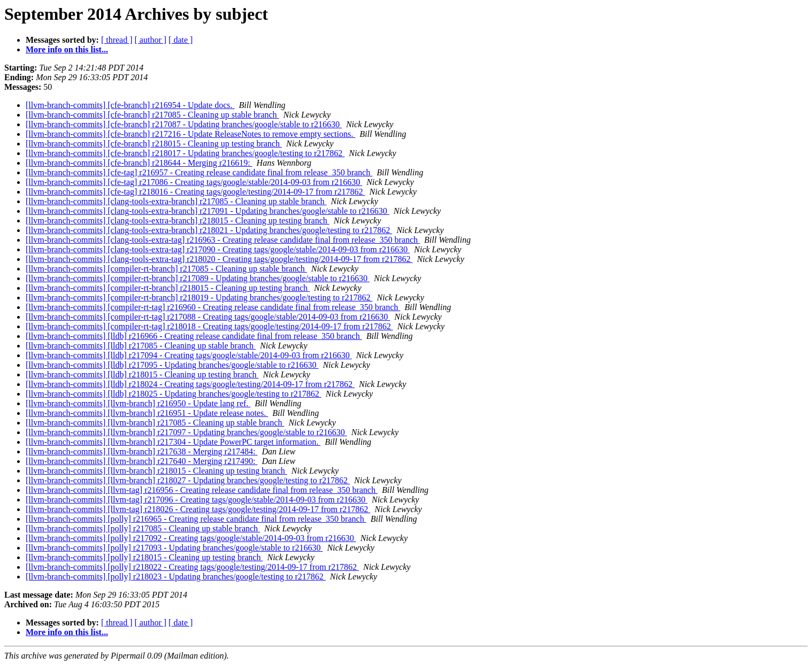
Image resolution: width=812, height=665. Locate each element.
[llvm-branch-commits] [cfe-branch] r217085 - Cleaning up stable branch (152, 115)
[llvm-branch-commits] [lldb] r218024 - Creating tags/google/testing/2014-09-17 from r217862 (190, 384)
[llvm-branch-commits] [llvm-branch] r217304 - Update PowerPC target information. (173, 442)
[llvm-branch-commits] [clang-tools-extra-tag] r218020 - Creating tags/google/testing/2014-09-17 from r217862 (219, 259)
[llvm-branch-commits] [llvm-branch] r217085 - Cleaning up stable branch (155, 423)
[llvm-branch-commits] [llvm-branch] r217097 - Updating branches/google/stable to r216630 (186, 432)
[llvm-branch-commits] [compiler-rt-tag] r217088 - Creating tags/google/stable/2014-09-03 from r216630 (208, 317)
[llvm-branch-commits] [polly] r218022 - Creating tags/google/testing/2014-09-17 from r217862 (192, 567)
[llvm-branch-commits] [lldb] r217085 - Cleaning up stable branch (141, 346)
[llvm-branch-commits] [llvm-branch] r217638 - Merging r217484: (141, 451)
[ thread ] (117, 40)
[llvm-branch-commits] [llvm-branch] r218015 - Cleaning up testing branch (156, 471)
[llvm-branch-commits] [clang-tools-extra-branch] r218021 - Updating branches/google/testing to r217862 (209, 230)
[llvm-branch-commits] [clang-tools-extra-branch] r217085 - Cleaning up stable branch (176, 201)
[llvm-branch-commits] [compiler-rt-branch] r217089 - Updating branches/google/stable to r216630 (198, 278)
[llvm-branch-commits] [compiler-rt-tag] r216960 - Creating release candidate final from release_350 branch (213, 307)
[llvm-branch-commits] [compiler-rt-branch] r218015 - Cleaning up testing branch (168, 288)
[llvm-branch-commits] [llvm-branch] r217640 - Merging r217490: (141, 461)
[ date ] (181, 40)
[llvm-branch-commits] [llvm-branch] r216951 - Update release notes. (147, 413)
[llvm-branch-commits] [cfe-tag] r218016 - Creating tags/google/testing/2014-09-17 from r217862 (196, 192)
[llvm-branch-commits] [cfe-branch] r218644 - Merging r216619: (139, 163)
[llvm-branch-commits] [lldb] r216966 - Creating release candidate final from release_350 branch (194, 336)
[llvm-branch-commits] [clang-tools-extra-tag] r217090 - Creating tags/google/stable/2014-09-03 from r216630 (218, 249)
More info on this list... (67, 49)
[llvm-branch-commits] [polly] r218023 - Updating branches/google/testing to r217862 (176, 577)
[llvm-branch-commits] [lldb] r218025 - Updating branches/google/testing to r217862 (174, 394)
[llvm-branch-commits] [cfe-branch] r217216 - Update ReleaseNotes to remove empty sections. (190, 134)
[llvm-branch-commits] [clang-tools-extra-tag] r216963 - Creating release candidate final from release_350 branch (223, 240)
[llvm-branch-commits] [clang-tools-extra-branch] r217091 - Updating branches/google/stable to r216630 (208, 211)
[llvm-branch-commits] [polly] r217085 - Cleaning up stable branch (143, 528)
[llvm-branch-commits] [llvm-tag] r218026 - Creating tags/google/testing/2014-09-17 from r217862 (198, 509)
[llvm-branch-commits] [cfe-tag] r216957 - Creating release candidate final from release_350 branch (199, 172)
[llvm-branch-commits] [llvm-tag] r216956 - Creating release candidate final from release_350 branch (202, 490)
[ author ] (151, 40)
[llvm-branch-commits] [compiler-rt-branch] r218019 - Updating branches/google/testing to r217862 (199, 297)
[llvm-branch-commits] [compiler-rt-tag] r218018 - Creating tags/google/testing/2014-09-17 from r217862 (209, 326)
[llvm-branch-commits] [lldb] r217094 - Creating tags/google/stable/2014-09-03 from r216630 (189, 355)
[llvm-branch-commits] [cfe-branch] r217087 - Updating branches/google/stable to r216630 (184, 124)
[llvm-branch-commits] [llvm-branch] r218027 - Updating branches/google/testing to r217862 (188, 480)
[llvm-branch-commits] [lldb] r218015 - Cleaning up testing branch (142, 374)
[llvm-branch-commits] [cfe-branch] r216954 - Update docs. (130, 105)
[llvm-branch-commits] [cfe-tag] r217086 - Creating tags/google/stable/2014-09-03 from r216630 (194, 182)
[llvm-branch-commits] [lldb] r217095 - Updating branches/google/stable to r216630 (172, 365)
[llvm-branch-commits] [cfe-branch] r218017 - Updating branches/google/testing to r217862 (185, 153)
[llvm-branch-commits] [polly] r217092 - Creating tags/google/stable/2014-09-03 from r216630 (191, 538)
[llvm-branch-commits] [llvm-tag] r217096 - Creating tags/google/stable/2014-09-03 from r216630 (197, 500)
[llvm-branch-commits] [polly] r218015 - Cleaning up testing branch (144, 557)
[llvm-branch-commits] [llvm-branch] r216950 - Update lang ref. (138, 403)
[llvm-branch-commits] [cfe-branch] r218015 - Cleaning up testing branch (154, 144)
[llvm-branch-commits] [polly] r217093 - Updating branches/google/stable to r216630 (174, 548)
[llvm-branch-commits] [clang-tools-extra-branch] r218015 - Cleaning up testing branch (178, 221)
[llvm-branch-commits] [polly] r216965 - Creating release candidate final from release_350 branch (196, 519)
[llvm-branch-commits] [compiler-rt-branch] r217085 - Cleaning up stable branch (166, 269)
